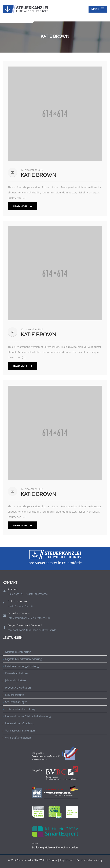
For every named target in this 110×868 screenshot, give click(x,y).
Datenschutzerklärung (89, 860)
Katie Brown (38, 175)
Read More (23, 206)
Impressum (67, 860)
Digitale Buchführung (18, 652)
